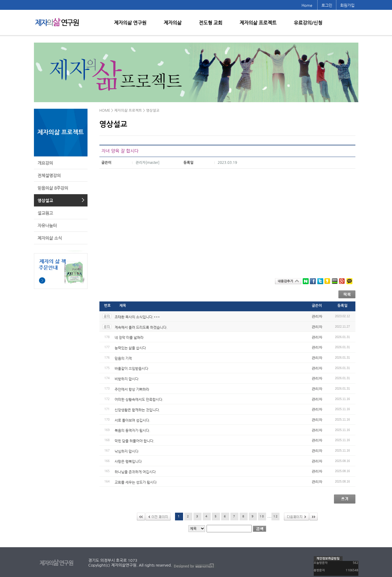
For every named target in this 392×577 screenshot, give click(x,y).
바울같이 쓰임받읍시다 (131, 368)
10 (262, 516)
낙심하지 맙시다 (126, 451)
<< (141, 517)
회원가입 (347, 5)
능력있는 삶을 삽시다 (130, 348)
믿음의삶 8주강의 (53, 188)
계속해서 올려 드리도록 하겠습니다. (141, 327)
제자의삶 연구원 (130, 23)
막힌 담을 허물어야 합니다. (135, 441)
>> (314, 517)
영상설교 (45, 200)
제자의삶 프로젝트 (258, 23)
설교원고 (45, 213)
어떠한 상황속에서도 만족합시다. (139, 399)
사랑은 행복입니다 (128, 461)
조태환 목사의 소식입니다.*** (137, 317)
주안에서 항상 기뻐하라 (132, 389)
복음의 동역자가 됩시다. (132, 430)
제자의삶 (173, 23)
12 (276, 516)
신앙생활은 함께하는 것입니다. (137, 410)
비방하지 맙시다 (126, 379)
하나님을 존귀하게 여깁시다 (135, 472)
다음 (296, 517)
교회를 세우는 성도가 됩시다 (136, 482)
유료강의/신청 (308, 23)
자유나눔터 (47, 225)
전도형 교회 (211, 23)
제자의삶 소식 (50, 238)
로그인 (327, 5)
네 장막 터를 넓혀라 (129, 338)
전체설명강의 (49, 175)
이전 (158, 517)
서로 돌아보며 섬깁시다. (132, 420)
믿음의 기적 (123, 358)
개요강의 (45, 163)
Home (307, 5)
